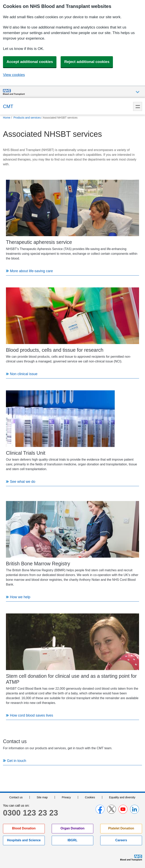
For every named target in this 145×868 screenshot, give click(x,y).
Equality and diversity (122, 797)
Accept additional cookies (30, 62)
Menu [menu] (138, 106)
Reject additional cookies (87, 62)
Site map (42, 797)
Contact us (16, 797)
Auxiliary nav (138, 92)
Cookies (90, 797)
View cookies (14, 75)
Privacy (66, 797)
